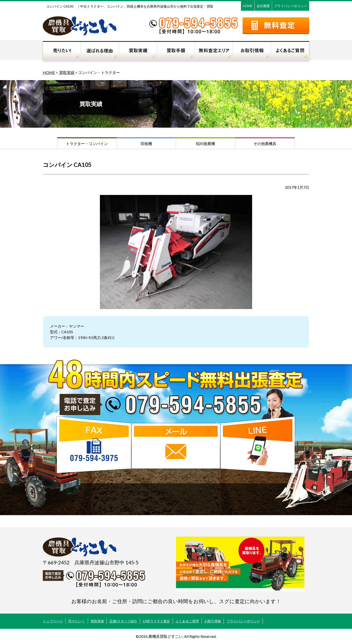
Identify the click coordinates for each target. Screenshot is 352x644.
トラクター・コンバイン (87, 143)
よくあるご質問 (187, 621)
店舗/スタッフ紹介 (123, 621)
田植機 (146, 143)
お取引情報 (213, 621)
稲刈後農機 (205, 143)
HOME (248, 6)
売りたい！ (77, 621)
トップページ (53, 621)
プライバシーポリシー (291, 6)
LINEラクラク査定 (156, 621)
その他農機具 (265, 143)
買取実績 (66, 72)
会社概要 (263, 6)
